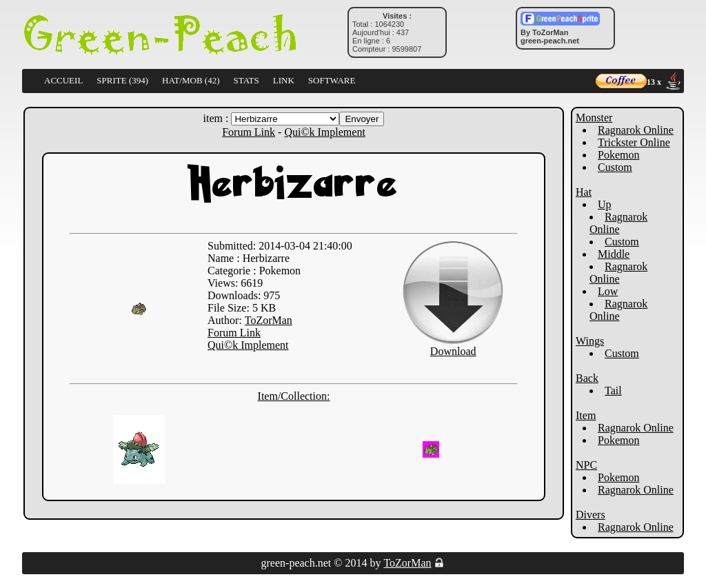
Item (586, 415)
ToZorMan (269, 320)
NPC (586, 465)
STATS (246, 80)
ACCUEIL (63, 80)
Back (587, 378)
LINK (284, 80)
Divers (591, 515)
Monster (594, 118)
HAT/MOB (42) (191, 80)
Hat (584, 192)
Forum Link (249, 132)
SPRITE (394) (122, 80)
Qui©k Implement (324, 132)
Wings (590, 341)
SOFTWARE (332, 80)
